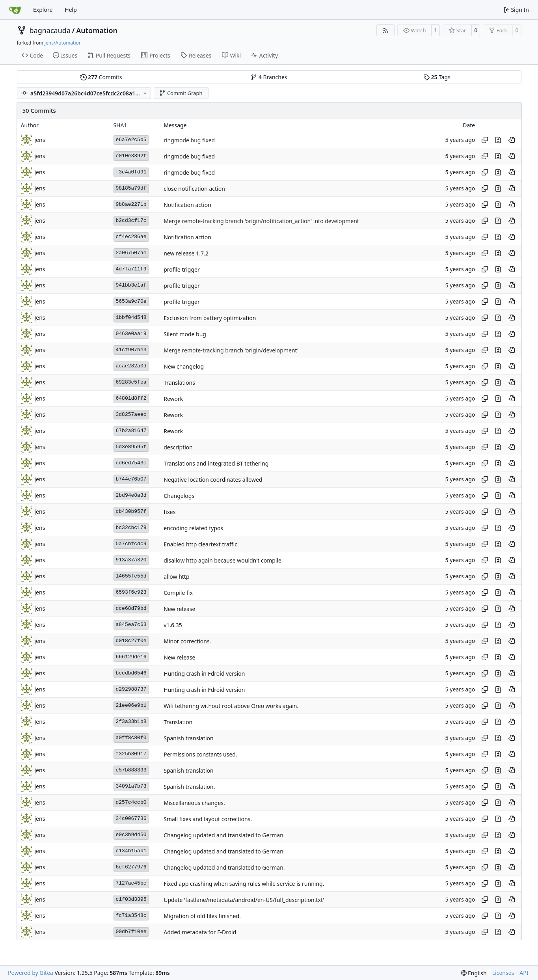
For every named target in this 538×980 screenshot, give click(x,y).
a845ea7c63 (131, 625)
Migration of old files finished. (202, 916)
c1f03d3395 (131, 899)
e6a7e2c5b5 (131, 140)
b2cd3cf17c (131, 221)
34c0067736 (131, 819)
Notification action (187, 205)
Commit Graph (181, 93)
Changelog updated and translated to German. (224, 835)
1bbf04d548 (131, 318)
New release (179, 609)
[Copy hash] (485, 140)
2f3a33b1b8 (131, 722)
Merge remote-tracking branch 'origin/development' (231, 350)
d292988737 (131, 689)
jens (40, 140)
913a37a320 (131, 560)
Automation (97, 30)
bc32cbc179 (131, 528)
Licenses (503, 973)
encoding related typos (193, 528)
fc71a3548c (131, 916)
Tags (437, 77)
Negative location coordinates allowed (213, 480)
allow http (176, 577)
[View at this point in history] (512, 140)
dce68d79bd (131, 608)
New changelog (184, 366)
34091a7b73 (131, 786)
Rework (173, 399)
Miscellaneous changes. (194, 803)
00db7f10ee (131, 932)
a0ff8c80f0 (131, 738)
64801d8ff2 (131, 398)
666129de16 (131, 657)
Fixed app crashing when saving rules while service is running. (244, 884)
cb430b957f (131, 511)
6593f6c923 (131, 592)
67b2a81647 (131, 431)
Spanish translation (188, 738)
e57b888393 (131, 770)
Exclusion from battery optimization (210, 318)
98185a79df (131, 188)
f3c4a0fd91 (131, 172)
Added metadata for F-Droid (200, 932)
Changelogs (179, 496)
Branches (269, 77)
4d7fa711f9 (131, 269)
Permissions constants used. (200, 754)
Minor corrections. (187, 641)
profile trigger (182, 269)
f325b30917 (131, 754)
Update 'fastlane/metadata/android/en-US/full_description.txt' (244, 900)
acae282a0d (131, 366)
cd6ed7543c (131, 463)
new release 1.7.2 (186, 253)
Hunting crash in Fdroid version (204, 674)
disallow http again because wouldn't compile (222, 560)
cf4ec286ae (131, 237)
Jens (40, 318)
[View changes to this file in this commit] (498, 140)
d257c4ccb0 (131, 802)
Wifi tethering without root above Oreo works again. (231, 706)
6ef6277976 (131, 867)
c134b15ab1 (131, 851)
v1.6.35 (173, 625)
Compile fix (178, 593)
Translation (178, 722)
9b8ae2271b (131, 204)
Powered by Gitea (31, 973)
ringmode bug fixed (189, 140)
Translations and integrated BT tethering (216, 463)
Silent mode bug (185, 334)
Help (71, 10)
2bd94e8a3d (131, 495)
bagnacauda (50, 30)
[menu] (474, 973)
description (178, 447)
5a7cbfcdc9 (131, 544)
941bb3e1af (131, 285)
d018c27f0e (131, 641)
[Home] (15, 10)
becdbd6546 (131, 673)
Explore (43, 10)
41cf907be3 (131, 350)
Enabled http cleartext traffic (200, 544)
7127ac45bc (131, 883)
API (524, 973)
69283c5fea (131, 382)
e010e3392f (131, 156)
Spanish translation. (189, 787)
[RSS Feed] (385, 30)
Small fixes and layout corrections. (208, 819)
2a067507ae (131, 253)
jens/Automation (63, 43)
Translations (179, 383)
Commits (101, 77)
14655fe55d (131, 576)
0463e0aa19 (131, 334)
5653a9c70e (131, 301)
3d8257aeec (131, 415)
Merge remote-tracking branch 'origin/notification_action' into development (261, 221)
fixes (169, 512)
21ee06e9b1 (131, 705)
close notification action (194, 189)
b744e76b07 (131, 479)
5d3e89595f (131, 447)
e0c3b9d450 (131, 835)
